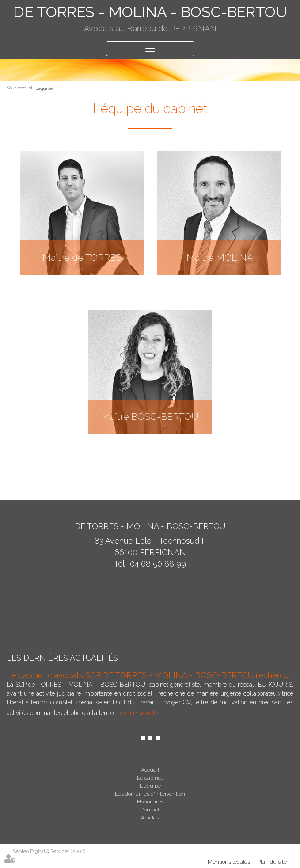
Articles (150, 818)
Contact (150, 810)
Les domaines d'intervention (150, 794)
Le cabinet (150, 778)
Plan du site (272, 862)
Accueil (150, 770)
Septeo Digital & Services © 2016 (49, 851)
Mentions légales (229, 862)
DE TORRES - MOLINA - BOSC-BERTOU (150, 12)
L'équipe (44, 88)
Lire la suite (142, 713)
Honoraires (150, 802)
